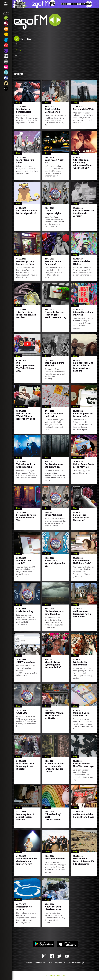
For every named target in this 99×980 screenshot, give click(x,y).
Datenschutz (41, 962)
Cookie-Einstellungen (76, 962)
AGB (50, 962)
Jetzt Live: (23, 39)
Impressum (60, 962)
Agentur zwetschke (59, 975)
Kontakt (29, 962)
